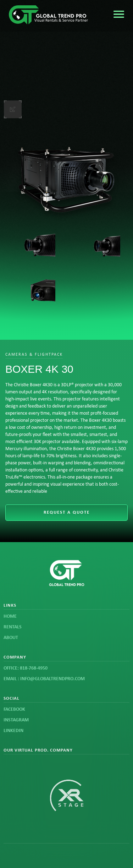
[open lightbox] (66, 175)
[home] (51, 16)
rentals (13, 627)
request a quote (67, 512)
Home (10, 616)
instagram (16, 720)
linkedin (13, 731)
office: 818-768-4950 (26, 668)
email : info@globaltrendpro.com (44, 679)
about (11, 638)
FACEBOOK (14, 709)
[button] (119, 14)
